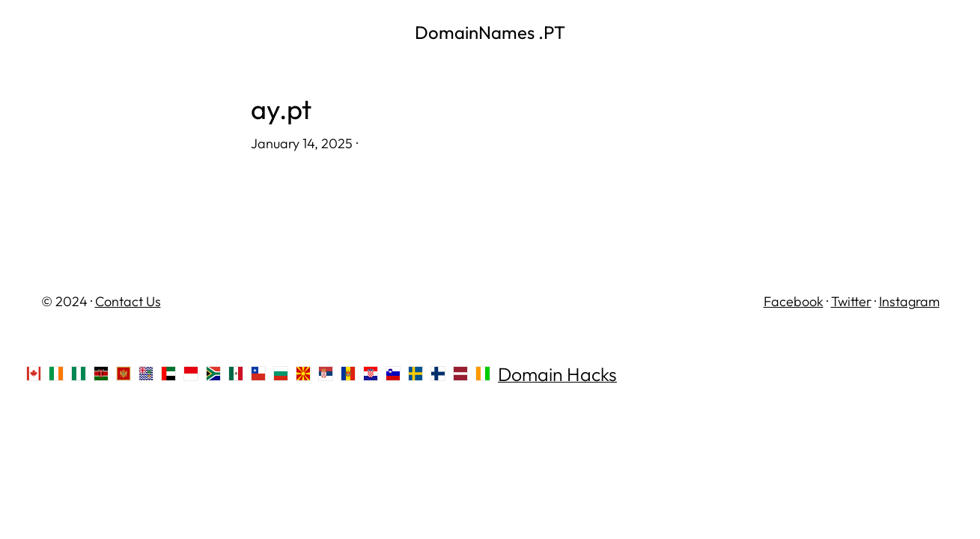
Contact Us (128, 301)
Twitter (851, 301)
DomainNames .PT (490, 32)
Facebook (794, 301)
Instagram (909, 301)
